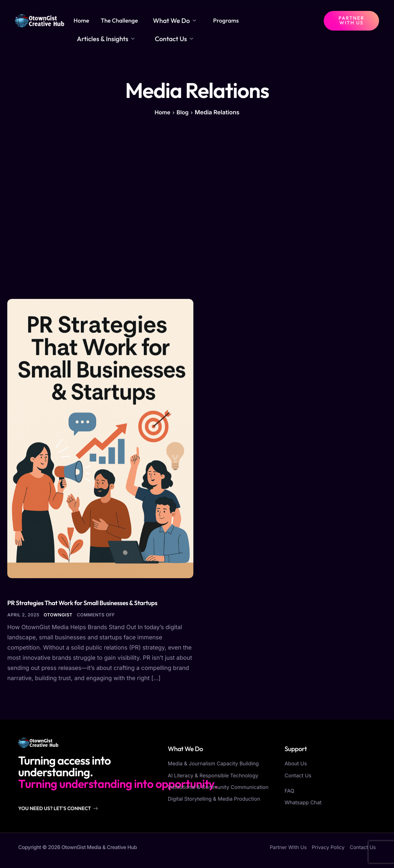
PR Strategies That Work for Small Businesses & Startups (86, 607)
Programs (218, 23)
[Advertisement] (197, 212)
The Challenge (122, 23)
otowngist (58, 620)
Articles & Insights (268, 23)
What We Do (171, 23)
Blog (14, 596)
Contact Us (93, 41)
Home (84, 23)
